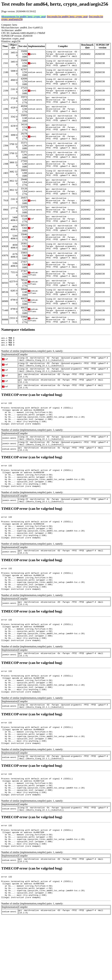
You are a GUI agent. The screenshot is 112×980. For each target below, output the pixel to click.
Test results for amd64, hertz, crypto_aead (67, 17)
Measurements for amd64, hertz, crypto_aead (24, 17)
